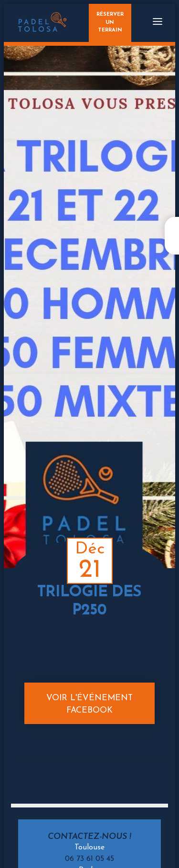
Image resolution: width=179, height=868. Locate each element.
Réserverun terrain (110, 23)
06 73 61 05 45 (89, 859)
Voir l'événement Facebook (89, 704)
